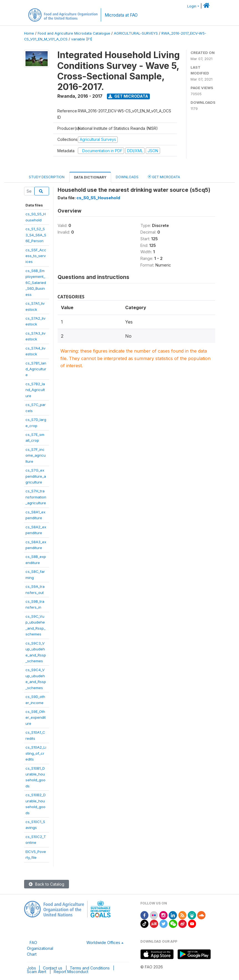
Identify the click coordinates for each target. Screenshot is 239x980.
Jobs (31, 968)
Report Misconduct (71, 972)
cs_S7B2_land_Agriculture (35, 390)
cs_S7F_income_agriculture (36, 455)
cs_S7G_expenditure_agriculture (36, 476)
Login (192, 6)
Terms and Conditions (90, 968)
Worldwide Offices (103, 942)
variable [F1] (82, 39)
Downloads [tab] (127, 177)
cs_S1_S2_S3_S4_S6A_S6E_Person (36, 235)
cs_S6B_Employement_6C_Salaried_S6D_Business (36, 283)
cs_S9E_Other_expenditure (36, 717)
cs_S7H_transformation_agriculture (36, 497)
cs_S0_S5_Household (98, 198)
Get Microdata (128, 96)
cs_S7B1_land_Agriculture (36, 369)
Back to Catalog (47, 884)
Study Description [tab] (47, 177)
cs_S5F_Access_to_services (36, 256)
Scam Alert (37, 972)
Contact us (53, 968)
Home (29, 33)
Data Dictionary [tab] (90, 177)
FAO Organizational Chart (40, 948)
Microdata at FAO (121, 15)
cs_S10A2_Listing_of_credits (36, 753)
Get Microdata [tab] (164, 177)
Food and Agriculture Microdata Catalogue (74, 33)
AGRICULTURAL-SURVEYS (136, 33)
